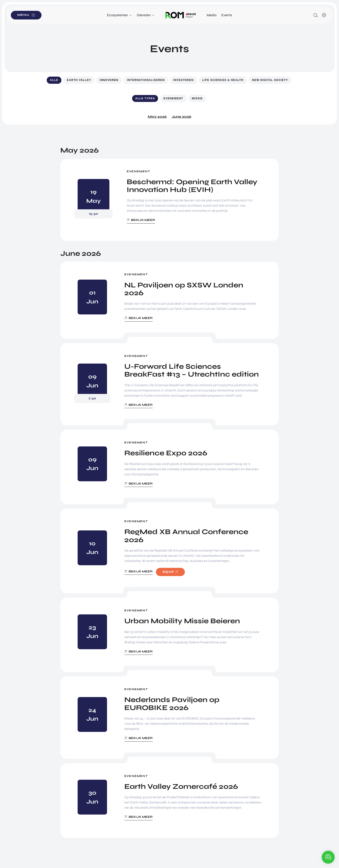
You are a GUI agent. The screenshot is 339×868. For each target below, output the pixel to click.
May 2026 (157, 117)
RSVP (168, 572)
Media (212, 15)
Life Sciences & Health (223, 80)
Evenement (173, 98)
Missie (197, 98)
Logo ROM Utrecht (181, 15)
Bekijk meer (143, 220)
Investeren (184, 80)
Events (227, 15)
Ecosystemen (118, 15)
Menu (24, 15)
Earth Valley (79, 80)
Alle (54, 80)
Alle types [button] (145, 98)
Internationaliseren (146, 80)
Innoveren (109, 80)
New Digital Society (270, 80)
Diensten (144, 15)
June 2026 (181, 117)
